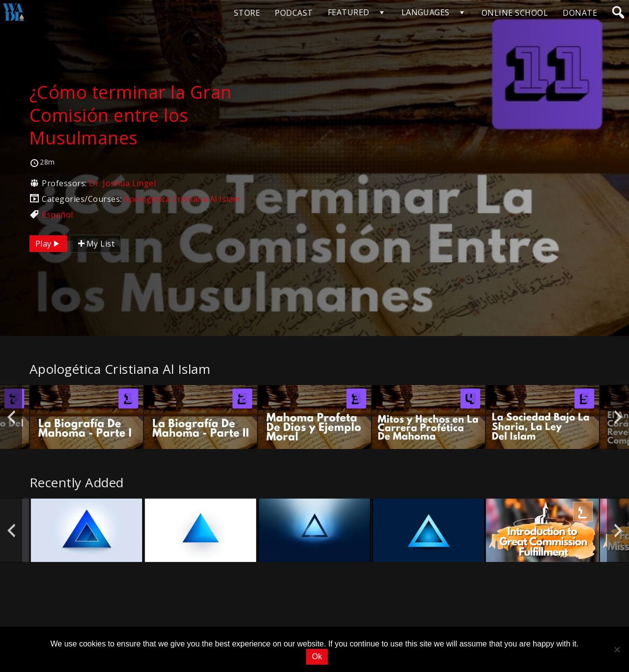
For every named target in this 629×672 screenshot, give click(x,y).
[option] (86, 417)
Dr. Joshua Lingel (122, 183)
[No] (617, 649)
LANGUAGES (426, 12)
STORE (247, 13)
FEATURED (349, 12)
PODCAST (294, 13)
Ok (317, 657)
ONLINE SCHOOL (515, 13)
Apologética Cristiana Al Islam (182, 199)
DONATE (580, 13)
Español (57, 215)
